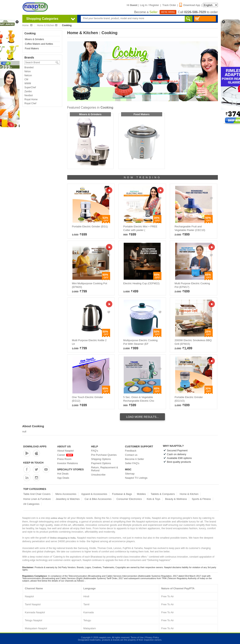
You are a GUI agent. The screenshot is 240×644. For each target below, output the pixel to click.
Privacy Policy (152, 637)
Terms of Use (137, 637)
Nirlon (28, 71)
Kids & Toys (153, 499)
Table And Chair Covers (37, 494)
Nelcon (28, 75)
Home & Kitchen (47, 25)
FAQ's (95, 451)
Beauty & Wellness (176, 499)
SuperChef (30, 87)
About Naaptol (65, 451)
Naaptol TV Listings (136, 478)
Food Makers (32, 49)
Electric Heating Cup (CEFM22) (141, 283)
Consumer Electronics (129, 499)
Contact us (131, 455)
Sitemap (130, 474)
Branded (29, 67)
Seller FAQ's (132, 463)
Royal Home (31, 99)
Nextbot (29, 95)
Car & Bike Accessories (98, 499)
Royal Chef (30, 103)
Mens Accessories (66, 494)
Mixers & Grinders (35, 39)
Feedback (131, 451)
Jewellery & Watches (68, 499)
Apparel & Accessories (94, 494)
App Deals (63, 478)
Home (27, 25)
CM (26, 79)
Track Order (169, 5)
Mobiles (141, 494)
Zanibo (28, 91)
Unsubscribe (98, 475)
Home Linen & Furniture (37, 499)
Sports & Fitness (201, 499)
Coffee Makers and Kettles (39, 44)
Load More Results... (142, 417)
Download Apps (35, 446)
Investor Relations (68, 463)
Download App (190, 5)
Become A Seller (135, 459)
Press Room (64, 459)
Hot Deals (63, 474)
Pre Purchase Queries (104, 455)
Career (65, 455)
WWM (28, 83)
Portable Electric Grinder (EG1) (90, 226)
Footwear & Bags (122, 494)
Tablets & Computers (163, 494)
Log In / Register (150, 5)
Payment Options (101, 463)
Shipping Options (101, 459)
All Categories (31, 504)
